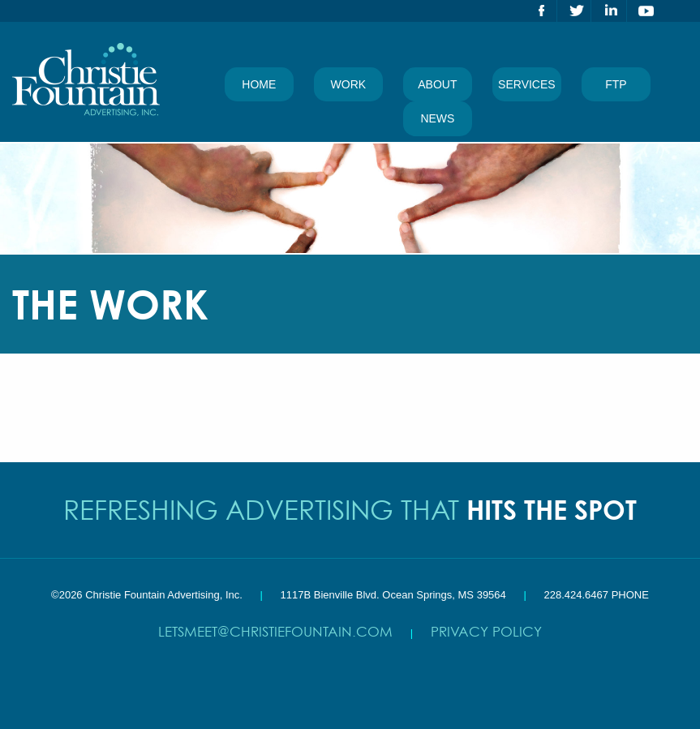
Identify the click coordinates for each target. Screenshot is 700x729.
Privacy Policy (486, 631)
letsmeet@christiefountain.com (275, 631)
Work (349, 84)
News (437, 118)
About (437, 84)
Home (259, 84)
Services (527, 84)
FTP (616, 84)
